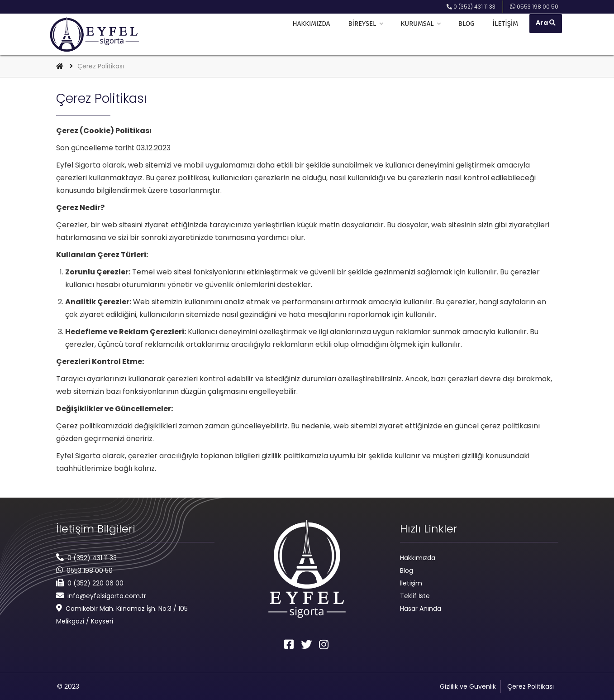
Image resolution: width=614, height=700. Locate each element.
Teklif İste (415, 596)
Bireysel (368, 34)
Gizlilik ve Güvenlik (468, 686)
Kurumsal (423, 34)
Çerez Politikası (531, 686)
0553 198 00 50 (90, 571)
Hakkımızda (314, 34)
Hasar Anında (421, 609)
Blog (469, 34)
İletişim (508, 34)
